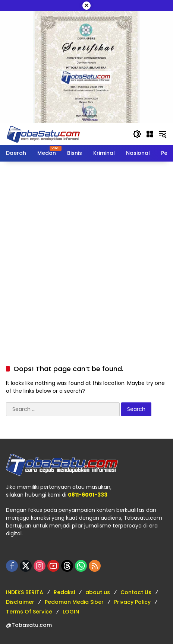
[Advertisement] (86, 255)
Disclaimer (20, 602)
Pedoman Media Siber (74, 602)
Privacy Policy (132, 602)
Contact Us (136, 592)
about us (98, 592)
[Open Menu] (150, 134)
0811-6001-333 (88, 495)
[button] (137, 134)
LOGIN (71, 612)
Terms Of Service (29, 612)
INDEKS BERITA (25, 592)
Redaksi (64, 592)
